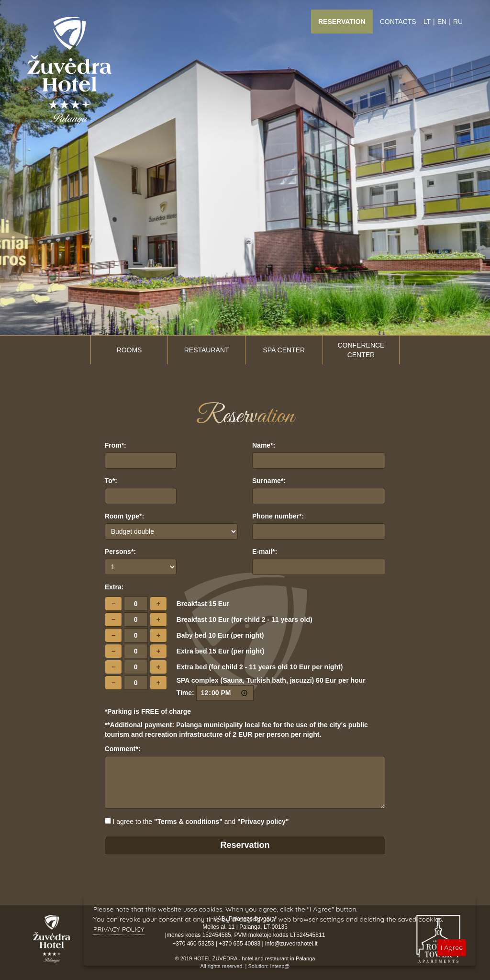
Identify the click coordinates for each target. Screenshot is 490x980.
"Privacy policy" (263, 822)
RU (458, 22)
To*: (111, 481)
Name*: (264, 445)
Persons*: (120, 552)
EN (442, 22)
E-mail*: (265, 552)
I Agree (452, 947)
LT (427, 22)
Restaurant (207, 350)
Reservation (342, 22)
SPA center (284, 350)
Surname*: (269, 481)
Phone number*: (278, 516)
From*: (116, 445)
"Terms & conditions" (188, 822)
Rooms (129, 350)
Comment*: (123, 749)
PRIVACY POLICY (119, 929)
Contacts (398, 22)
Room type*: (124, 516)
